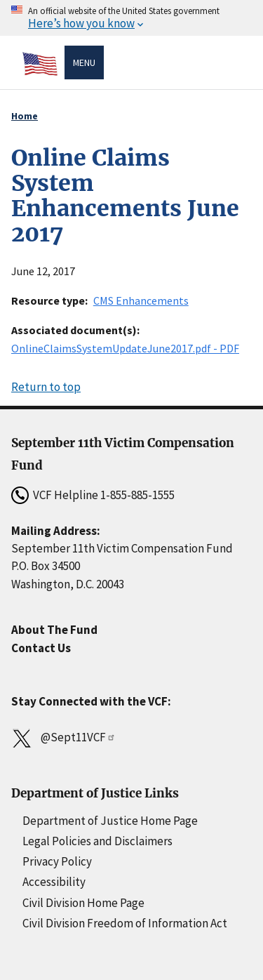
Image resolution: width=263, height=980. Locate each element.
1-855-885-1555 (137, 495)
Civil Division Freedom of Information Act (125, 923)
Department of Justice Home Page (110, 821)
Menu (84, 62)
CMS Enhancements (141, 300)
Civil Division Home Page (83, 903)
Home (25, 116)
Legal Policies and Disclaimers (97, 841)
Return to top (46, 387)
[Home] (43, 64)
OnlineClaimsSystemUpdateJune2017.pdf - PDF (125, 348)
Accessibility (54, 882)
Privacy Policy (57, 861)
